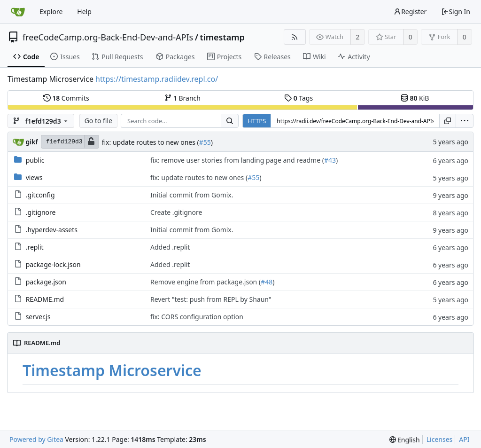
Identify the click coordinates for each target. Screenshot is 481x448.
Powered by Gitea (36, 439)
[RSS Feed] (295, 37)
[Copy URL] (448, 121)
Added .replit (170, 247)
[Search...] (230, 121)
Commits (66, 98)
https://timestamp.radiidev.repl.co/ (157, 79)
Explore (51, 12)
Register (410, 12)
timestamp (222, 37)
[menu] (465, 121)
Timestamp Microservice (112, 370)
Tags (299, 98)
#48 (267, 282)
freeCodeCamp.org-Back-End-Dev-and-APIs (108, 37)
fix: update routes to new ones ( (151, 142)
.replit (35, 247)
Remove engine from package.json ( (206, 282)
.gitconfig (40, 195)
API (464, 439)
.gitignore (41, 212)
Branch (183, 98)
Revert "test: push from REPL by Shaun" (211, 299)
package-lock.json (53, 264)
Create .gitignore (176, 212)
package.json (46, 282)
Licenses (440, 439)
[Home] (18, 12)
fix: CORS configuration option (197, 317)
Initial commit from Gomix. (192, 195)
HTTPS (257, 121)
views (34, 177)
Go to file (98, 121)
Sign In (456, 12)
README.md (45, 299)
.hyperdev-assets (52, 230)
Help (84, 12)
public (35, 160)
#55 (205, 142)
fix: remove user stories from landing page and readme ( (237, 160)
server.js (38, 317)
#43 (330, 160)
